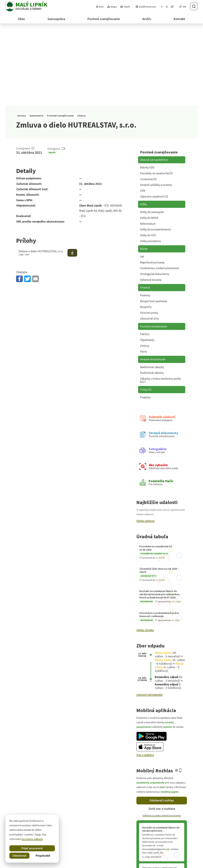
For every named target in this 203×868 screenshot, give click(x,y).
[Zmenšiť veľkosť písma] (162, 7)
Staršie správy (147, 796)
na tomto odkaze (32, 839)
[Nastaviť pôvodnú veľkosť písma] (167, 7)
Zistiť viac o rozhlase (162, 732)
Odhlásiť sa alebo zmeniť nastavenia (162, 739)
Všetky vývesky (145, 554)
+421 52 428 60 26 (174, 854)
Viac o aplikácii (145, 679)
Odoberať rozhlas (162, 724)
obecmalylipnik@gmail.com (181, 858)
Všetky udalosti (146, 444)
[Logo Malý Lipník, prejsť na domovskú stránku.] (26, 6)
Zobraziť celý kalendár (150, 618)
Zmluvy (52, 76)
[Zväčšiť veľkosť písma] (172, 7)
